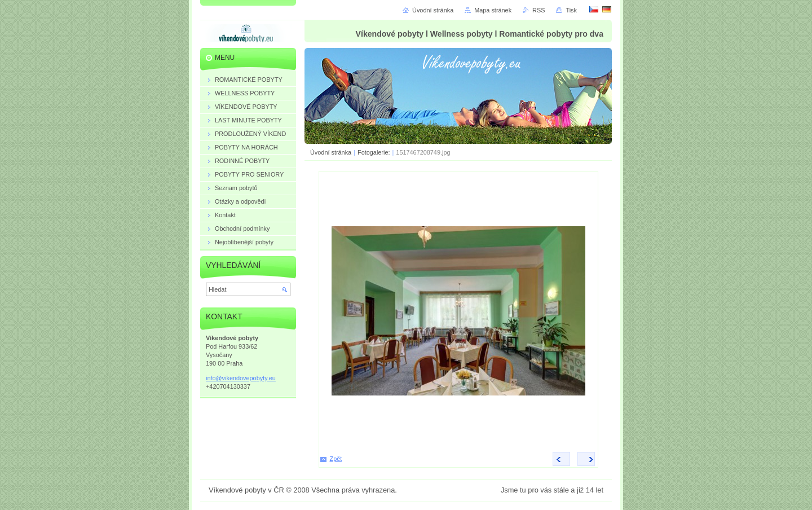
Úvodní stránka (331, 152)
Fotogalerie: (374, 152)
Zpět (336, 459)
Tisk (571, 10)
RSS (539, 10)
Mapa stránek (493, 10)
